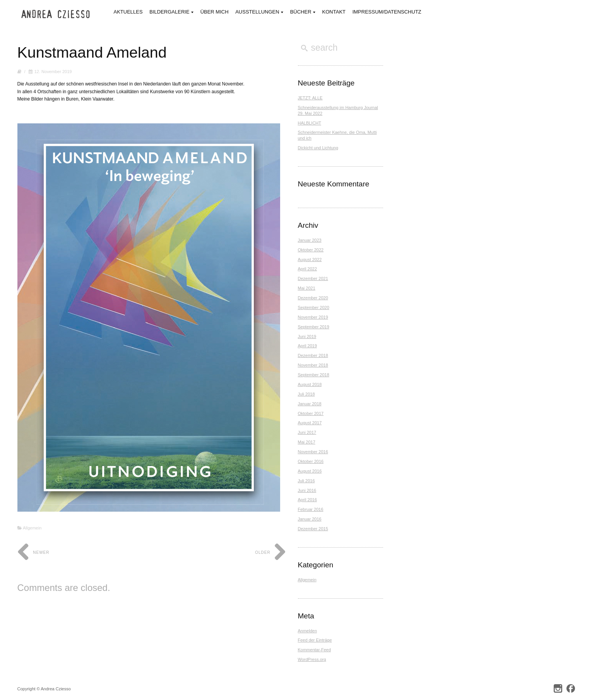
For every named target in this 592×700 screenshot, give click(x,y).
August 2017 (310, 423)
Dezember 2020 (313, 298)
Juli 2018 (306, 394)
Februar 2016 (311, 509)
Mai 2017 (307, 442)
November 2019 (313, 317)
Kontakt (334, 12)
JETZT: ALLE (310, 98)
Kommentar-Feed (315, 650)
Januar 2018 (310, 404)
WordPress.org (312, 659)
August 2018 (310, 384)
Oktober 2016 (311, 461)
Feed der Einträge (315, 640)
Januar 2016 (310, 519)
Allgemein (32, 528)
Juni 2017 (307, 432)
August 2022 (310, 260)
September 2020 (314, 307)
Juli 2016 (306, 481)
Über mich (215, 12)
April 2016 (308, 500)
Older (270, 552)
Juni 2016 (307, 490)
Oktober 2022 (311, 250)
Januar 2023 (310, 240)
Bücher (303, 13)
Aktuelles (128, 12)
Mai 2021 (307, 288)
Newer (33, 552)
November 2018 (313, 365)
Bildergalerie (171, 13)
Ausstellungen (259, 13)
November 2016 (313, 452)
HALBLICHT (310, 123)
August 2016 (310, 471)
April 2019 (308, 346)
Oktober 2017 (311, 413)
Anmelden (308, 631)
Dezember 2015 (313, 529)
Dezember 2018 (313, 355)
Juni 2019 (307, 336)
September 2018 (314, 375)
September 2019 (314, 327)
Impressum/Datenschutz (387, 12)
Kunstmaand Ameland (93, 52)
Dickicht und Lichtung (318, 148)
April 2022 (308, 269)
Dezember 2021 (313, 278)
